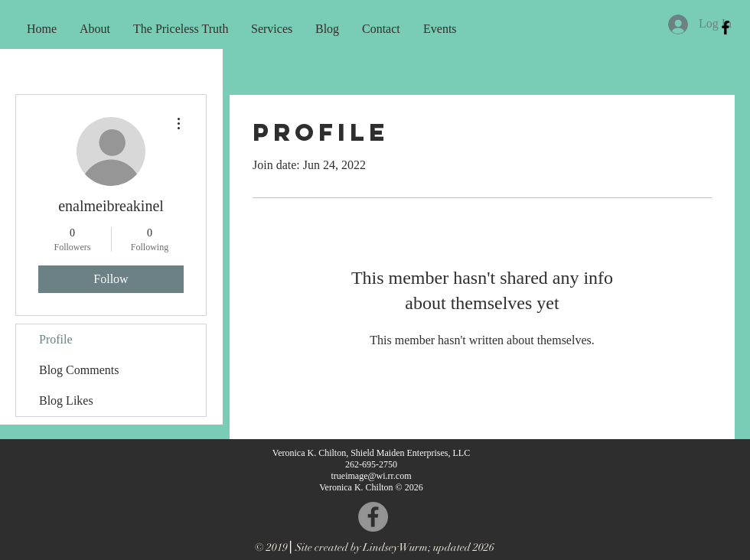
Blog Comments (79, 370)
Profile (56, 339)
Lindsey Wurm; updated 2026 (429, 547)
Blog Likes (66, 400)
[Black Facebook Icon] (726, 28)
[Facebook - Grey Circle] (373, 517)
